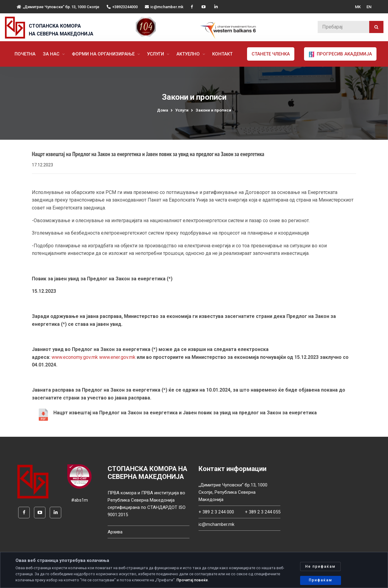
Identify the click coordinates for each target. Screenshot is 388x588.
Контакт (222, 54)
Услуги (156, 54)
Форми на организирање (104, 54)
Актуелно (189, 54)
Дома (163, 110)
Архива (115, 533)
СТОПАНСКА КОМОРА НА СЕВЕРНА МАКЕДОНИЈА (61, 30)
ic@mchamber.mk (164, 7)
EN (369, 7)
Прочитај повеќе (192, 580)
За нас (52, 54)
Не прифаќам (320, 566)
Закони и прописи (213, 110)
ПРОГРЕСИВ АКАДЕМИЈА (340, 54)
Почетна (25, 54)
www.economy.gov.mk (75, 358)
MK (358, 7)
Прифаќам (321, 580)
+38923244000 (122, 7)
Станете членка (271, 54)
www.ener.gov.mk (117, 358)
